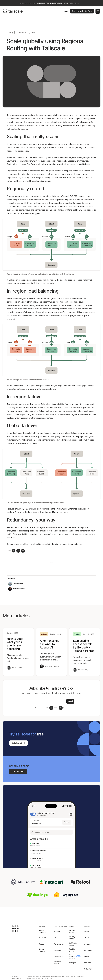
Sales (56, 938)
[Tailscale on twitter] (61, 708)
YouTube (87, 963)
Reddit (86, 956)
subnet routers (53, 122)
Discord (87, 931)
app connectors (35, 122)
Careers (43, 938)
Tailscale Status (58, 963)
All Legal (72, 963)
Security (57, 950)
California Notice (73, 944)
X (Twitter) (88, 969)
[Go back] (10, 32)
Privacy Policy (72, 938)
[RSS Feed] (51, 708)
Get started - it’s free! (82, 11)
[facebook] (18, 551)
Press (41, 944)
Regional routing (82, 119)
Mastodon (88, 950)
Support (57, 931)
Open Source (42, 950)
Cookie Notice (72, 950)
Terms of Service (72, 932)
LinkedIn (87, 944)
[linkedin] (23, 551)
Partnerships (59, 944)
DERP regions (78, 196)
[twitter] (14, 551)
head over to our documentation (67, 544)
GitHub (86, 938)
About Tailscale (43, 932)
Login (66, 11)
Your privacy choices (74, 956)
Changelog (59, 956)
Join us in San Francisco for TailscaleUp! (52, 3)
